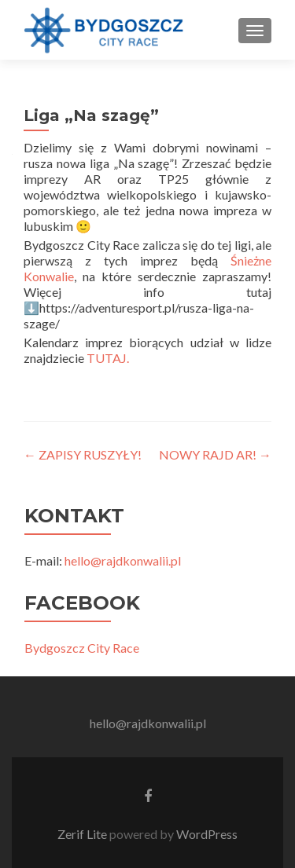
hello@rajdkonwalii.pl (123, 560)
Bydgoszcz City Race (82, 648)
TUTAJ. (108, 358)
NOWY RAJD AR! (215, 454)
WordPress (206, 834)
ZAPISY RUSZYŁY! (83, 454)
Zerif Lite (83, 834)
